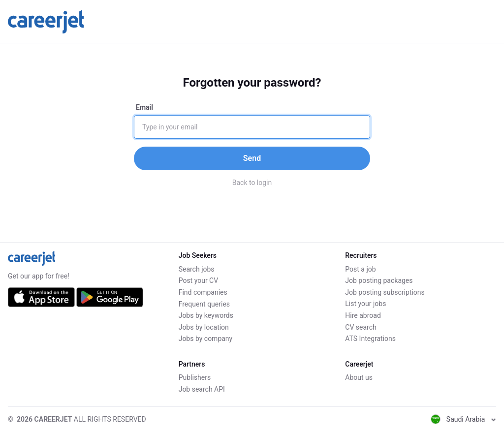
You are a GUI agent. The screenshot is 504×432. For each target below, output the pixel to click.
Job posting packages (379, 280)
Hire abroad (363, 315)
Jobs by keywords (206, 315)
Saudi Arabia (463, 419)
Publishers (195, 378)
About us (359, 378)
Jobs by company (206, 339)
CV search (361, 327)
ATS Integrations (370, 339)
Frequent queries (204, 304)
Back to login (252, 183)
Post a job (360, 269)
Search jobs (197, 269)
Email (144, 107)
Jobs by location (204, 327)
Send (252, 158)
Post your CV (198, 280)
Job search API (202, 389)
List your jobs (365, 304)
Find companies (203, 292)
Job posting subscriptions (385, 292)
